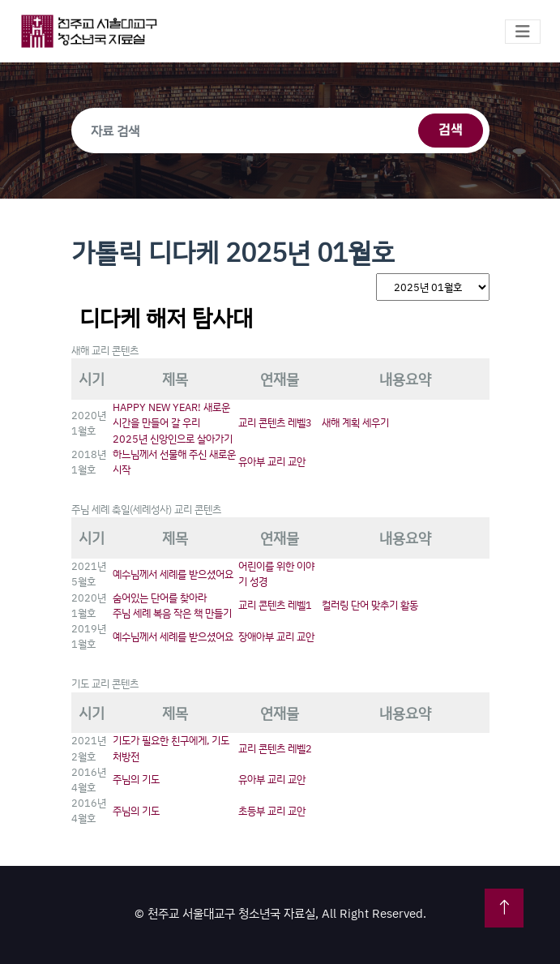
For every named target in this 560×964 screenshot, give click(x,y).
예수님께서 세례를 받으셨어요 (173, 574)
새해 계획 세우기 (355, 422)
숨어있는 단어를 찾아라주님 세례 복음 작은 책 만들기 (172, 605)
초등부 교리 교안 (272, 811)
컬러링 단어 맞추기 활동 (370, 605)
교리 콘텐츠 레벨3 (275, 422)
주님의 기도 (136, 779)
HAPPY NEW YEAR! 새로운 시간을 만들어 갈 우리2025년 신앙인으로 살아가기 (173, 422)
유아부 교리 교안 (272, 461)
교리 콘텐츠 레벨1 (275, 605)
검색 (451, 131)
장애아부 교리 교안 (276, 636)
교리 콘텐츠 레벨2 (275, 748)
